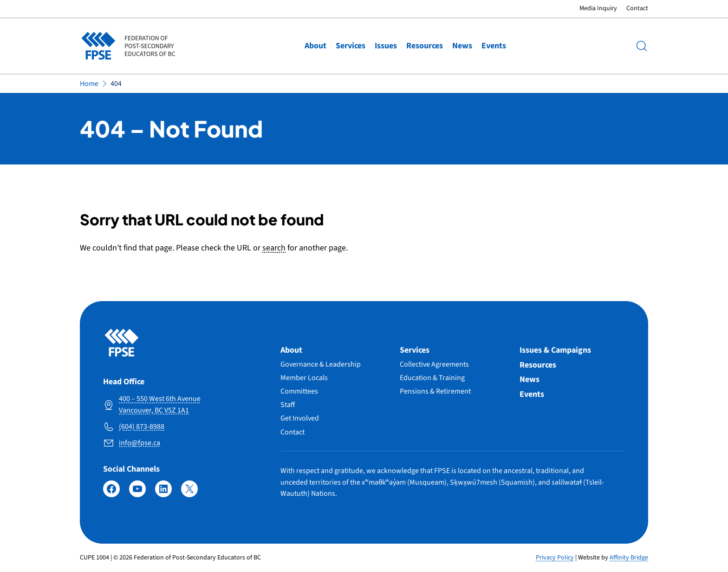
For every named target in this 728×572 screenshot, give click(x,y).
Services (351, 46)
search (274, 248)
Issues (386, 46)
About (315, 46)
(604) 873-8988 (142, 427)
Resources (425, 46)
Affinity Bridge (629, 558)
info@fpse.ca (140, 443)
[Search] (642, 46)
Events (494, 46)
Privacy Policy (555, 558)
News (462, 46)
